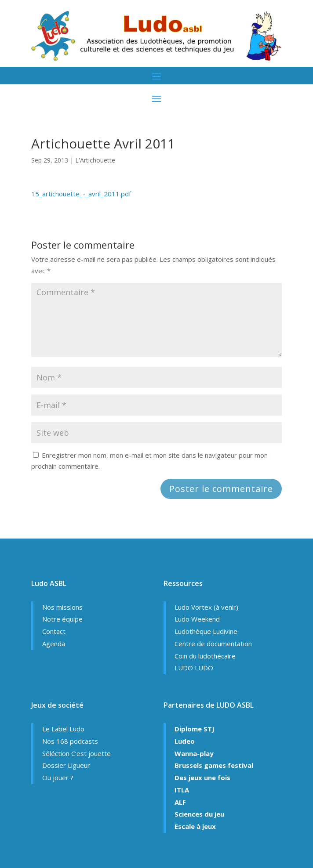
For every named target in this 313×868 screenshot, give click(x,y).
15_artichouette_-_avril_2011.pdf (81, 194)
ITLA (182, 790)
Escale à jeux (195, 826)
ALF (180, 802)
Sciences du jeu (199, 814)
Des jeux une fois (202, 778)
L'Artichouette (95, 160)
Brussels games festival (214, 765)
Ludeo (185, 741)
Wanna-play (194, 753)
